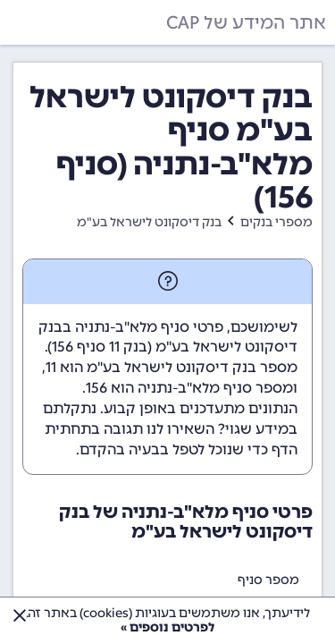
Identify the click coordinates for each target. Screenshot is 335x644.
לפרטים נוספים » (167, 627)
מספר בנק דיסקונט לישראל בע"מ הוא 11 (172, 367)
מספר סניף (268, 580)
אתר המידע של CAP (246, 22)
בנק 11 (128, 347)
